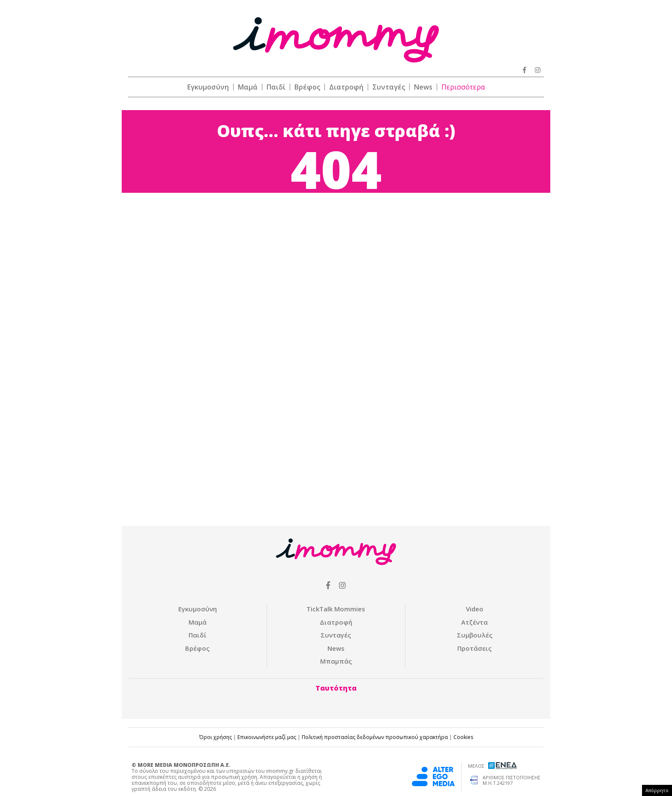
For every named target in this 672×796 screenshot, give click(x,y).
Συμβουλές (475, 635)
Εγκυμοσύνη (208, 87)
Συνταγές (389, 87)
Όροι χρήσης (216, 737)
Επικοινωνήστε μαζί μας (267, 737)
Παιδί (276, 87)
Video (475, 609)
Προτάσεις (474, 648)
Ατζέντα (474, 622)
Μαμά (248, 87)
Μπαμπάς (336, 661)
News (423, 87)
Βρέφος (307, 87)
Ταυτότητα (336, 688)
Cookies (463, 737)
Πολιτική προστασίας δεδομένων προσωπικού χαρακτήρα (375, 737)
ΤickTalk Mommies (336, 609)
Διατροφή (346, 87)
